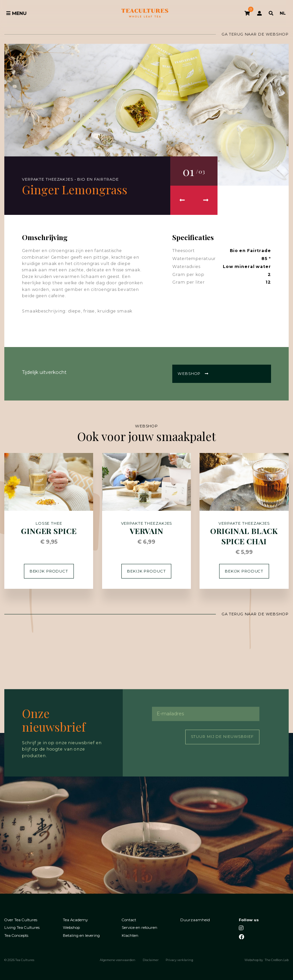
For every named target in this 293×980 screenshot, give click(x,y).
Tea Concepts (16, 936)
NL (283, 13)
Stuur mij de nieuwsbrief (222, 737)
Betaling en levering (81, 936)
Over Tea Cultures (21, 920)
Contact (129, 920)
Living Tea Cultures (22, 928)
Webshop (193, 374)
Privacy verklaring (179, 960)
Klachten (130, 936)
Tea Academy (75, 920)
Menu (16, 13)
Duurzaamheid (195, 920)
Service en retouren (140, 928)
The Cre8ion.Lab (277, 960)
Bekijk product (49, 571)
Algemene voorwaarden (118, 960)
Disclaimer (151, 960)
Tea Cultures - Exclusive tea (145, 13)
